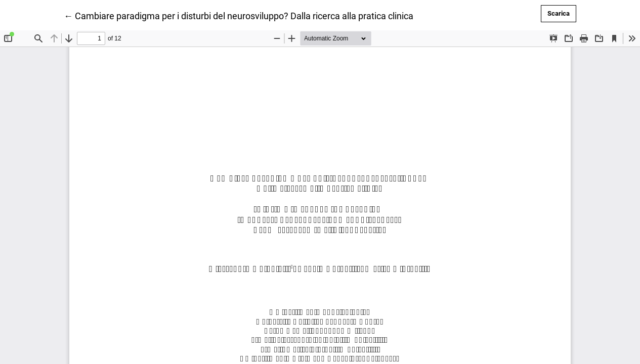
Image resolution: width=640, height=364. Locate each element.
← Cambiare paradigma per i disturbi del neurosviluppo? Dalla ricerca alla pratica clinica (239, 15)
